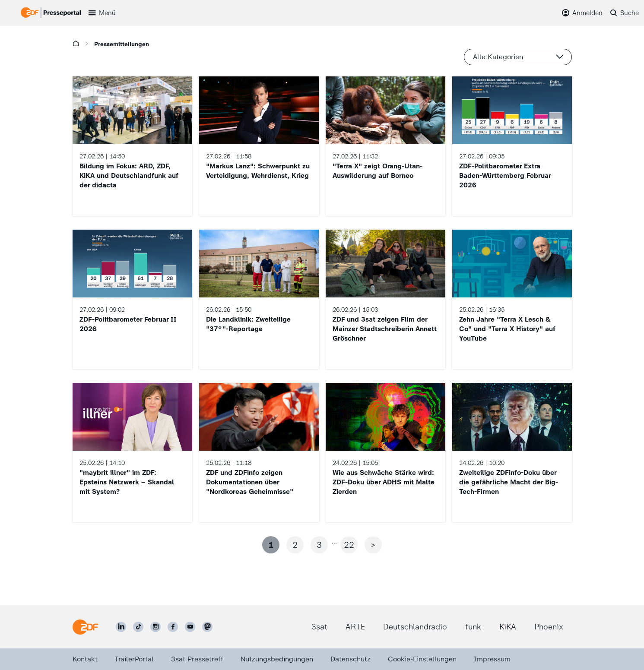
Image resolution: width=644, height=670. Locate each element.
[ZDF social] (207, 627)
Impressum (492, 659)
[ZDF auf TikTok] (138, 627)
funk (473, 627)
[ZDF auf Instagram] (155, 627)
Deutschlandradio (415, 627)
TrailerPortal (134, 659)
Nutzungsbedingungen (277, 659)
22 (349, 545)
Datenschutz (351, 659)
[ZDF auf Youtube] (190, 627)
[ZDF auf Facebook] (173, 627)
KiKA (508, 627)
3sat (319, 627)
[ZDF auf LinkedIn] (121, 627)
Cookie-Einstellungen (422, 659)
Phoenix (549, 627)
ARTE (355, 627)
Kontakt (85, 659)
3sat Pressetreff (197, 659)
